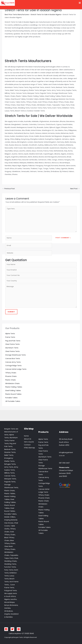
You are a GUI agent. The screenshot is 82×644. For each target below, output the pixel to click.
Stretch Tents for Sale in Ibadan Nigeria (46, 15)
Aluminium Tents (12, 348)
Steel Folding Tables (13, 391)
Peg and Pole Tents (13, 341)
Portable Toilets (11, 398)
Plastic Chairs (11, 380)
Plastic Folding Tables (14, 387)
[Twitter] (12, 629)
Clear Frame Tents (12, 344)
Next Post (75, 189)
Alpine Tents (10, 334)
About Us (28, 439)
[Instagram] (19, 629)
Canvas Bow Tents (13, 359)
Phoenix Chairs (11, 376)
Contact (27, 445)
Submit (11, 312)
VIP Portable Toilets (13, 401)
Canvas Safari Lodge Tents (16, 369)
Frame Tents (10, 337)
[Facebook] (6, 629)
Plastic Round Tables (13, 394)
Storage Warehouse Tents (16, 355)
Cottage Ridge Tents (13, 366)
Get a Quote (29, 442)
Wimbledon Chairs (12, 383)
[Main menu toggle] (80, 3)
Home (26, 436)
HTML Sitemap (29, 448)
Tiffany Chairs (11, 373)
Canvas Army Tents (13, 362)
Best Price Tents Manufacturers (17, 15)
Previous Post (9, 189)
